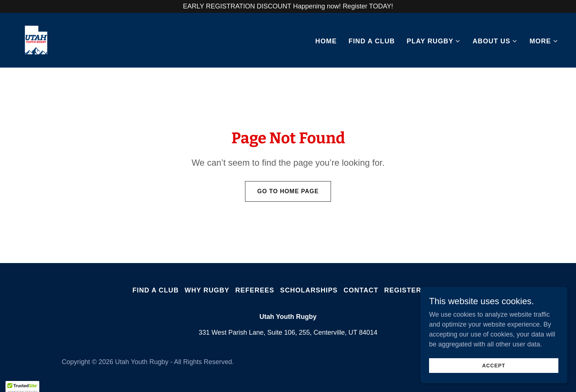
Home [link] (326, 41)
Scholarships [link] (309, 290)
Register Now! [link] (414, 290)
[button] (434, 41)
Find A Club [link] (372, 41)
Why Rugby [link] (207, 290)
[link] (36, 40)
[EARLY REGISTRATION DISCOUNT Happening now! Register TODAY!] (288, 6)
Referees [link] (255, 290)
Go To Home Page (288, 191)
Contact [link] (361, 290)
